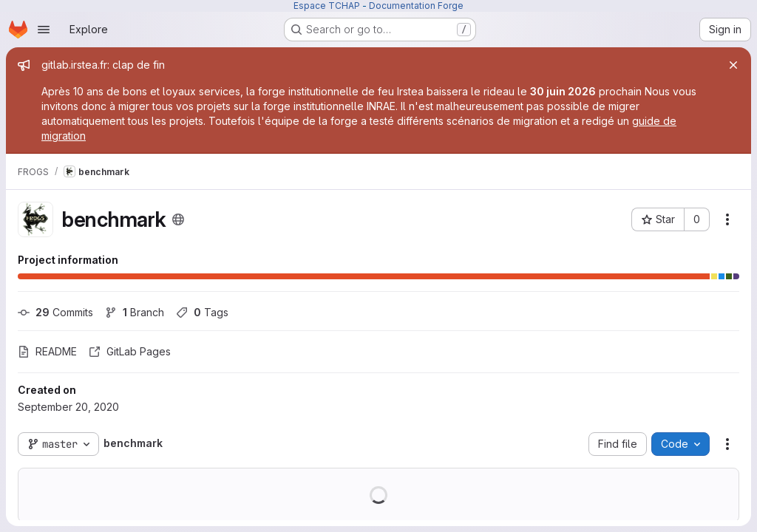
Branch (135, 312)
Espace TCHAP (327, 6)
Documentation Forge (416, 6)
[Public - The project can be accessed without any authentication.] (178, 219)
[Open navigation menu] (44, 30)
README (47, 351)
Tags (202, 312)
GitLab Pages (130, 351)
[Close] (733, 65)
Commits (55, 312)
